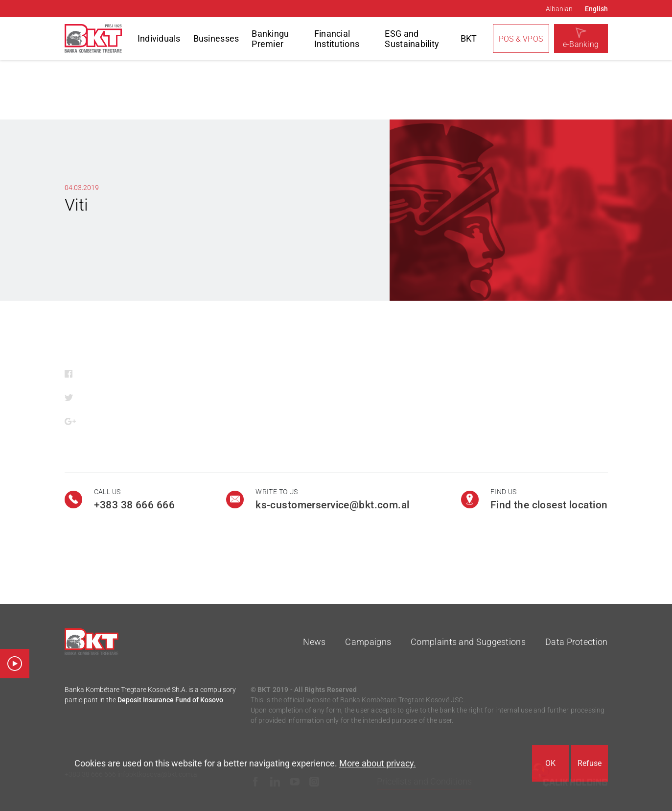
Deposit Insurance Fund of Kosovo (170, 700)
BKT (469, 38)
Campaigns (368, 642)
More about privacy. (378, 763)
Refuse (590, 763)
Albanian (559, 9)
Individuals (159, 38)
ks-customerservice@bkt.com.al (332, 505)
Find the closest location (549, 505)
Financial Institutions (337, 39)
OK (550, 763)
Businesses (216, 38)
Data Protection (577, 642)
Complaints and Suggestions (468, 642)
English (596, 9)
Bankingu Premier (270, 39)
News (314, 642)
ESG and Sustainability (412, 39)
